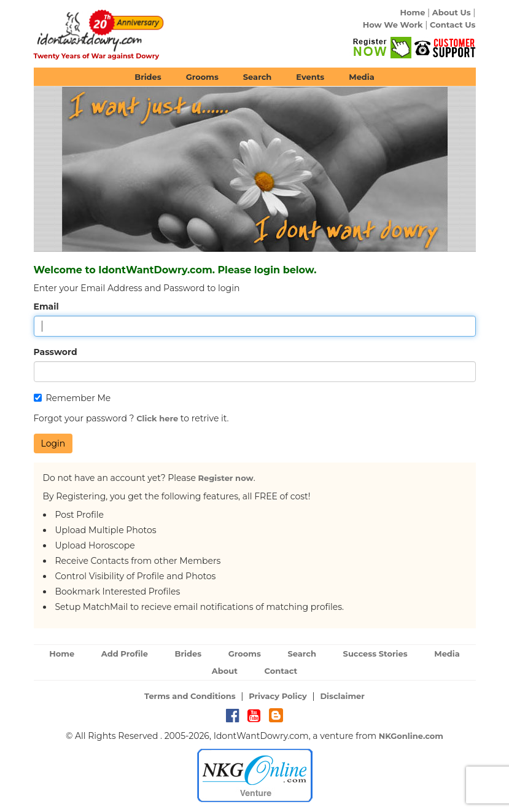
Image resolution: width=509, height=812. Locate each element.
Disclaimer (342, 696)
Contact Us (453, 25)
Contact (281, 671)
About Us (452, 12)
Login (53, 443)
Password (56, 352)
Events (310, 77)
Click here (157, 418)
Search (257, 77)
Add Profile (125, 654)
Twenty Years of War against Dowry (97, 56)
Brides (148, 77)
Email (46, 306)
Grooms (202, 77)
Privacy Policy (278, 696)
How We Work (393, 25)
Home (412, 12)
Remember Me (72, 398)
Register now (226, 478)
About (225, 671)
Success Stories (375, 654)
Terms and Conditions (190, 696)
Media (362, 77)
